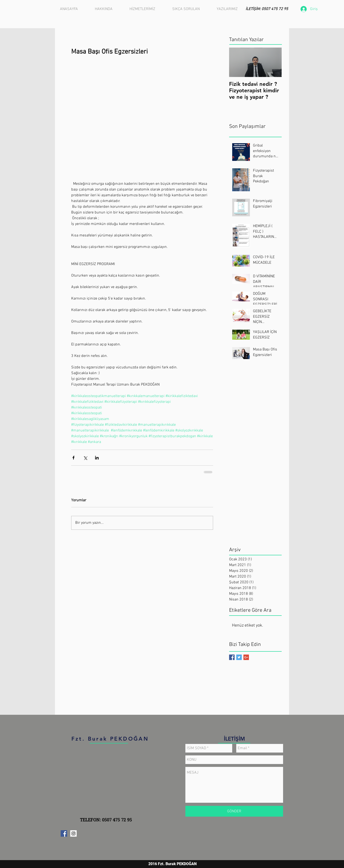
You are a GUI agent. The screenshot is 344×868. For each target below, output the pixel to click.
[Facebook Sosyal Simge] (64, 833)
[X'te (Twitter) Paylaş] (85, 458)
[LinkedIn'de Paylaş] (97, 458)
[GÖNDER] (234, 811)
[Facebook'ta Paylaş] (73, 458)
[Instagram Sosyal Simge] (73, 833)
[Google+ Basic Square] (246, 657)
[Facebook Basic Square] (232, 657)
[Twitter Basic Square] (239, 657)
